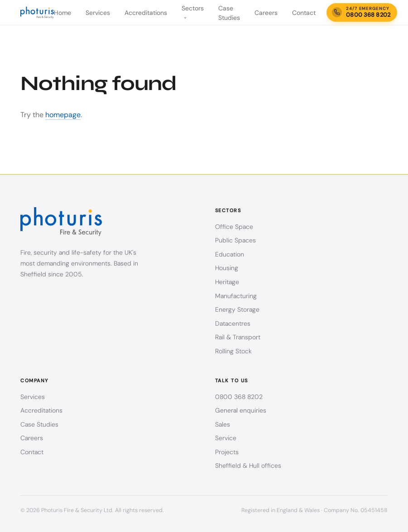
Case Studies (39, 424)
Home (62, 13)
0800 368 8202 (239, 397)
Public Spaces (235, 240)
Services (98, 13)
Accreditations (146, 13)
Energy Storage (237, 309)
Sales (223, 424)
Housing (227, 268)
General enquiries (241, 410)
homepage (63, 115)
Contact (304, 13)
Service (226, 438)
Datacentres (233, 323)
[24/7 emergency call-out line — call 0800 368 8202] (362, 12)
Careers (266, 13)
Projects (227, 452)
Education (230, 254)
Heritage (227, 282)
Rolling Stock (233, 351)
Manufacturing (236, 296)
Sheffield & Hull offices (248, 465)
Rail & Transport (238, 337)
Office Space (234, 227)
